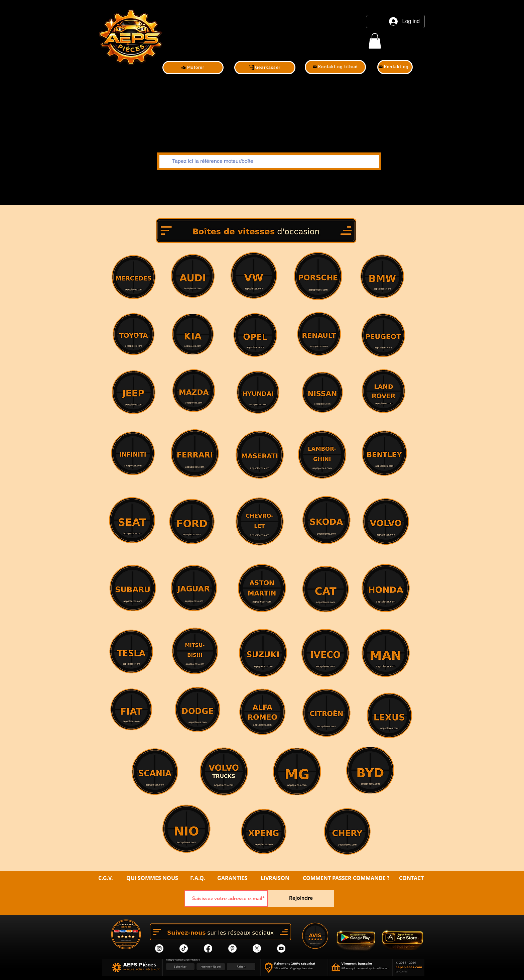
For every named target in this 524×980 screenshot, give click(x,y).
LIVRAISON (275, 878)
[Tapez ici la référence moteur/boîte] (269, 161)
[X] (257, 948)
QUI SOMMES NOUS (153, 878)
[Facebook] (208, 948)
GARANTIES (232, 878)
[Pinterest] (232, 948)
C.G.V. (106, 878)
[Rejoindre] (301, 898)
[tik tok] (184, 948)
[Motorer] (193, 68)
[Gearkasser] (265, 68)
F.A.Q (197, 878)
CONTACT (411, 878)
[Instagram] (159, 948)
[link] (375, 41)
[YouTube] (281, 948)
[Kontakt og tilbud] (335, 67)
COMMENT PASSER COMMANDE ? (346, 878)
